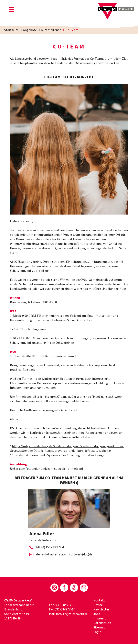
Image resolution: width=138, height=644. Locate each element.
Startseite (11, 30)
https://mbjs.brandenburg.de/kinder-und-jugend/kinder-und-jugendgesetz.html (68, 446)
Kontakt (99, 600)
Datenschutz (102, 623)
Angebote (30, 30)
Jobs (97, 614)
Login (97, 632)
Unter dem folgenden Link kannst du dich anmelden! (46, 469)
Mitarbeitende (51, 30)
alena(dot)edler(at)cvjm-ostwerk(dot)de (64, 554)
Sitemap (99, 627)
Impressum (101, 618)
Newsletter (101, 609)
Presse (98, 605)
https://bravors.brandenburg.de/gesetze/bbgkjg (77, 451)
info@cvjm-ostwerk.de (72, 614)
